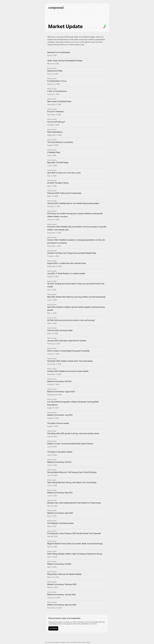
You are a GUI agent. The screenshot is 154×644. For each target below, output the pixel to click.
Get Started (53, 628)
